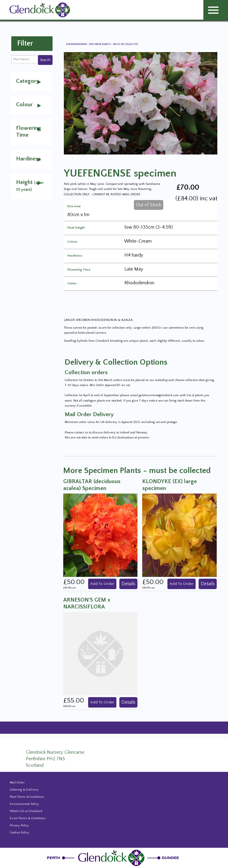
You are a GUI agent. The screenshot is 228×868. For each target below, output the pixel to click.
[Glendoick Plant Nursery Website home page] (114, 858)
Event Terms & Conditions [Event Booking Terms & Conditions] (28, 818)
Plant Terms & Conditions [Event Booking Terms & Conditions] (27, 797)
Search (45, 60)
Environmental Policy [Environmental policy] (24, 804)
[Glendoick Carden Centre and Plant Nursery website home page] (40, 10)
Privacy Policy (19, 825)
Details (128, 584)
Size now (74, 206)
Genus (72, 284)
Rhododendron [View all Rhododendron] (77, 44)
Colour (72, 242)
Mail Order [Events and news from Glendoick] (17, 783)
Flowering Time (79, 270)
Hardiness (75, 256)
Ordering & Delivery (24, 790)
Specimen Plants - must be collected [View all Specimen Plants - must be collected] (114, 44)
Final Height (76, 228)
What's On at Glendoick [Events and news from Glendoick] (26, 811)
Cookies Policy (19, 833)
